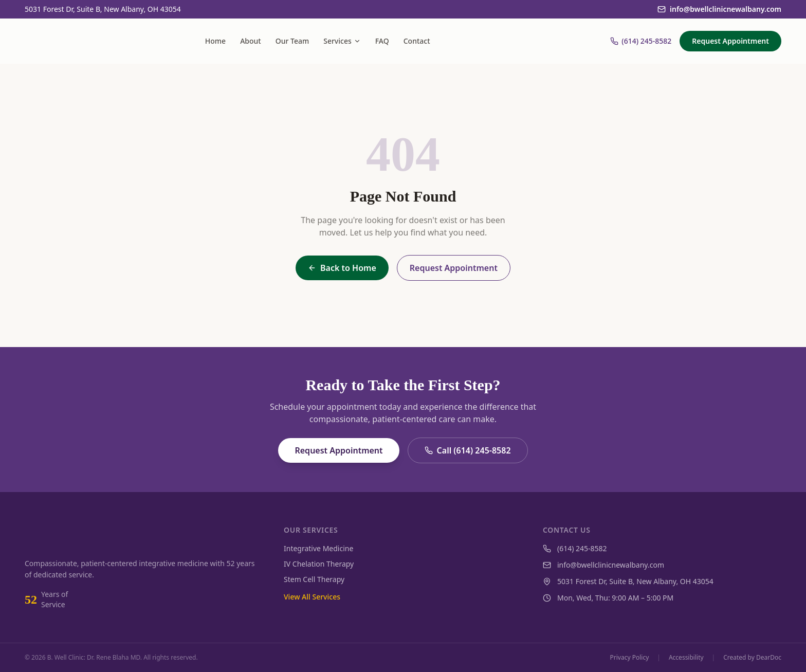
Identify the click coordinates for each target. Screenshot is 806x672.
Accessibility (686, 658)
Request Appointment (730, 41)
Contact (417, 41)
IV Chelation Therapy (319, 564)
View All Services (312, 597)
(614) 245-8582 (641, 41)
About (251, 41)
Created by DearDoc (752, 658)
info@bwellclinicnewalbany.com (719, 9)
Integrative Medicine (318, 548)
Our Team (292, 41)
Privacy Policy (630, 658)
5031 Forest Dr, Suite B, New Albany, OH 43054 (103, 9)
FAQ (382, 41)
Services (342, 41)
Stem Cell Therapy (314, 579)
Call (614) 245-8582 (468, 450)
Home (215, 41)
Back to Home (342, 268)
